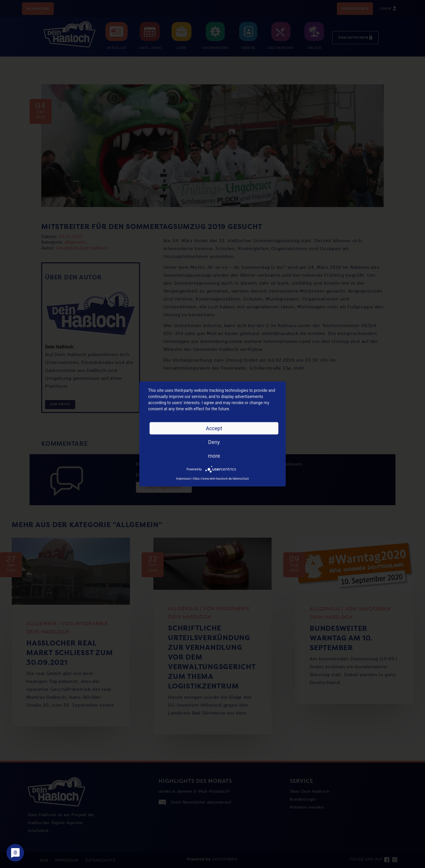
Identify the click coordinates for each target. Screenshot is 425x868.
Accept (214, 428)
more (214, 456)
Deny (214, 442)
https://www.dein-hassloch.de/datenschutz (221, 479)
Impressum (183, 479)
